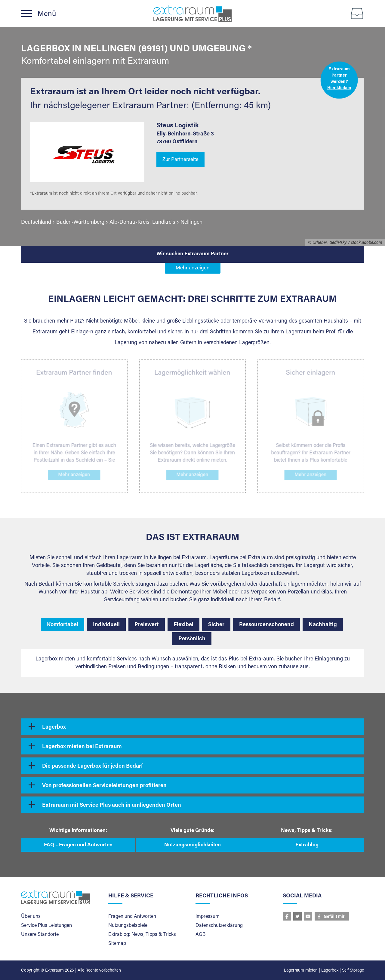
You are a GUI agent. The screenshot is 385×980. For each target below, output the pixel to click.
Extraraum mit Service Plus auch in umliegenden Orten (112, 806)
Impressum (208, 917)
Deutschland (36, 223)
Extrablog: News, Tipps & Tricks (142, 935)
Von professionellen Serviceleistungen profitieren (104, 786)
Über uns (31, 917)
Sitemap (117, 944)
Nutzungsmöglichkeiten (192, 845)
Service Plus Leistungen (46, 926)
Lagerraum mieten (301, 971)
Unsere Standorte (40, 935)
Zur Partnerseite (180, 160)
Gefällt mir (334, 917)
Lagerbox (54, 727)
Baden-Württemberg (80, 223)
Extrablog (307, 845)
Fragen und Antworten (132, 917)
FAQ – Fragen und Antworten (78, 845)
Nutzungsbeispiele (128, 926)
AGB (200, 935)
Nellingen (191, 223)
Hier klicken (339, 88)
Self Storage (353, 971)
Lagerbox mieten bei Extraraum (82, 747)
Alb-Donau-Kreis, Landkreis (142, 223)
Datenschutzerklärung (219, 926)
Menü (47, 14)
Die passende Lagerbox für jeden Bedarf (92, 766)
